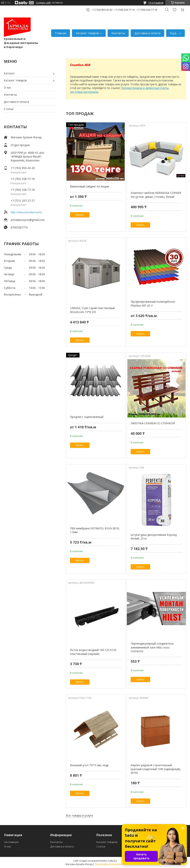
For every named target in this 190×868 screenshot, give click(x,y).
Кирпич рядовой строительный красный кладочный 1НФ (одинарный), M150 (156, 769)
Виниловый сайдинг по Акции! (90, 186)
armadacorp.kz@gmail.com (28, 220)
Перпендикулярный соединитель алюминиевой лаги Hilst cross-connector (152, 647)
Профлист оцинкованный (87, 417)
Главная (61, 33)
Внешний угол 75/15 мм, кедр (89, 765)
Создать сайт (43, 3)
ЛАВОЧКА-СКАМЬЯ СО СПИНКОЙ (153, 423)
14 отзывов (156, 3)
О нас (8, 88)
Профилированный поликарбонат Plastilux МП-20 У (153, 304)
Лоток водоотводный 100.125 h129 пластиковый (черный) (93, 652)
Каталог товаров (87, 33)
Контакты (118, 33)
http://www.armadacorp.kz (26, 212)
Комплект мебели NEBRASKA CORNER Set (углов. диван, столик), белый (156, 195)
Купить (80, 215)
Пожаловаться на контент (110, 864)
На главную (11, 842)
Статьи (9, 109)
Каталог (9, 73)
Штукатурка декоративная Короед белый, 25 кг (154, 537)
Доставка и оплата (147, 33)
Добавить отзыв (174, 10)
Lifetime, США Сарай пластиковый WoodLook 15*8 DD (92, 310)
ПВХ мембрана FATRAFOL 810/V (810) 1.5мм (95, 530)
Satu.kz (113, 861)
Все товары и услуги (79, 815)
